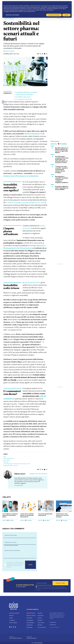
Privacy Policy (53, 622)
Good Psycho (40, 615)
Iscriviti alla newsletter (14, 613)
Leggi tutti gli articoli (39, 474)
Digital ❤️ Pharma (59, 144)
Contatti (11, 618)
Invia (30, 565)
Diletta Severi (10, 51)
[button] (70, 3)
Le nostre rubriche (42, 627)
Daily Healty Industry (9, 458)
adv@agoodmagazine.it (32, 638)
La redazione (12, 620)
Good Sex (40, 618)
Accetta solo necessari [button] (54, 15)
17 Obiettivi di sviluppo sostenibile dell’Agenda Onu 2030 (25, 202)
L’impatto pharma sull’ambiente (24, 95)
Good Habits (29, 618)
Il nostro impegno (13, 623)
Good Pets (40, 613)
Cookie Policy (53, 625)
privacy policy (10, 564)
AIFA (5, 456)
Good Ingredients (30, 623)
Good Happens (30, 620)
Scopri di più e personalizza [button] (12, 15)
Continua (19, 485)
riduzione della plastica (32, 134)
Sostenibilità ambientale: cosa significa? (26, 92)
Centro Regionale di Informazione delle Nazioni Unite (17, 464)
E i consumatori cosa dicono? (23, 99)
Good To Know (41, 623)
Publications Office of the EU (11, 465)
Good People (29, 627)
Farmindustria (7, 460)
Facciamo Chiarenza (31, 615)
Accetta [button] (66, 15)
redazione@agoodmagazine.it (16, 638)
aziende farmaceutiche (32, 282)
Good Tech (40, 620)
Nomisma (6, 462)
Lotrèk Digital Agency (39, 643)
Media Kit (11, 615)
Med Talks (40, 625)
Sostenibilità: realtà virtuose (23, 97)
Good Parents (30, 625)
